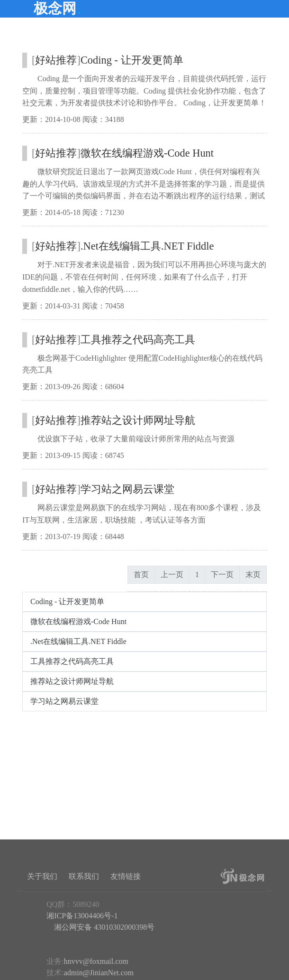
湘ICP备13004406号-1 (82, 916)
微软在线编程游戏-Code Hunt (147, 153)
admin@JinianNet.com (99, 973)
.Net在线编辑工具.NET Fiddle (147, 246)
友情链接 (126, 876)
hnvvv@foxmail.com (96, 961)
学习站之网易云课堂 (127, 489)
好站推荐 (56, 60)
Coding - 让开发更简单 (132, 60)
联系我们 (84, 876)
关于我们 (42, 876)
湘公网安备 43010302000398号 (103, 927)
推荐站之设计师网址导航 (138, 420)
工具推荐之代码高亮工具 (138, 340)
